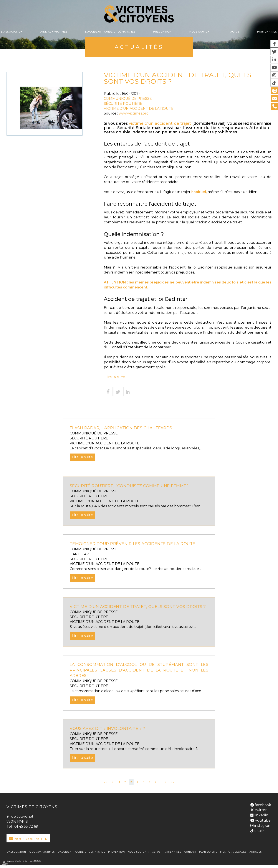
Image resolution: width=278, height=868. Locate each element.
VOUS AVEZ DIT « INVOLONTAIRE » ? (109, 734)
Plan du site (208, 855)
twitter (260, 815)
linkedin (261, 820)
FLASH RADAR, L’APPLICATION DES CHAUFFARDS (123, 428)
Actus (235, 32)
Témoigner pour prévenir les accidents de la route (137, 544)
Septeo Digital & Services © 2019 (24, 864)
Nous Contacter (31, 844)
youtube (262, 825)
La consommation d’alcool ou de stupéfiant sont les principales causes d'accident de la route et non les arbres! (139, 676)
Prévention (162, 32)
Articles (256, 855)
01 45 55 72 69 (26, 832)
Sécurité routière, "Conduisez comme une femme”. (132, 486)
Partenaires (267, 32)
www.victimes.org (134, 113)
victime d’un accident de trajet (160, 123)
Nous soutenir (201, 32)
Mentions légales (233, 855)
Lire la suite (115, 377)
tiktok (259, 835)
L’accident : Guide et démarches (110, 32)
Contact (190, 855)
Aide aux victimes (54, 32)
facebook (262, 809)
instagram (262, 830)
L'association (12, 32)
